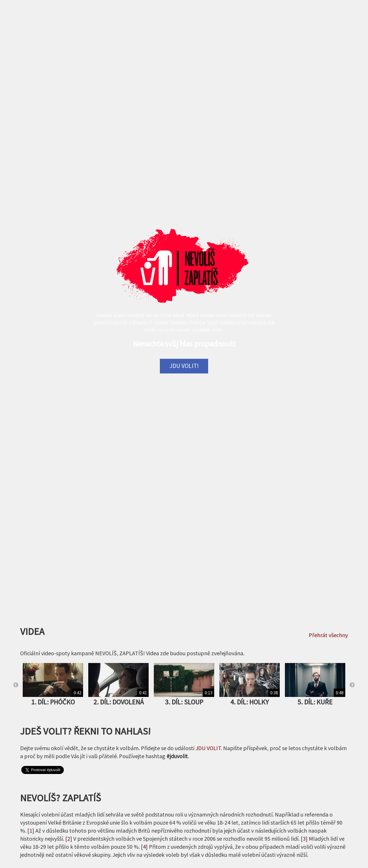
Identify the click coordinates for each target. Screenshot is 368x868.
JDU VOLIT (208, 748)
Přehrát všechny (328, 635)
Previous (16, 685)
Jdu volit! (184, 366)
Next (352, 685)
